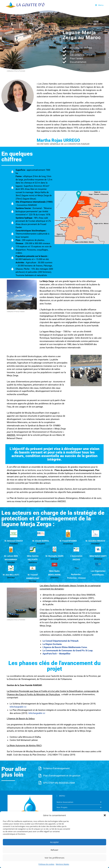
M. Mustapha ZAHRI (54, 556)
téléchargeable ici (18, 707)
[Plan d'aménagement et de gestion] (40, 776)
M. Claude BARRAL (41, 541)
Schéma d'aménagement (56, 768)
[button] (105, 815)
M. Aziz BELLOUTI (11, 575)
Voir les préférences (55, 858)
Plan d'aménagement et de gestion (62, 776)
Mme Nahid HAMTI (98, 556)
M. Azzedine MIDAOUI (95, 541)
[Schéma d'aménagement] (40, 768)
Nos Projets (79, 807)
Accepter (54, 842)
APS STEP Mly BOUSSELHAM (59, 783)
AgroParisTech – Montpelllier (56, 654)
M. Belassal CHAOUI (14, 541)
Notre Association (79, 802)
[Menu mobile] (99, 5)
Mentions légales (62, 864)
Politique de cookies (46, 864)
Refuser (54, 850)
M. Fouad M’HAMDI (68, 541)
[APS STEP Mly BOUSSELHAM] (40, 783)
